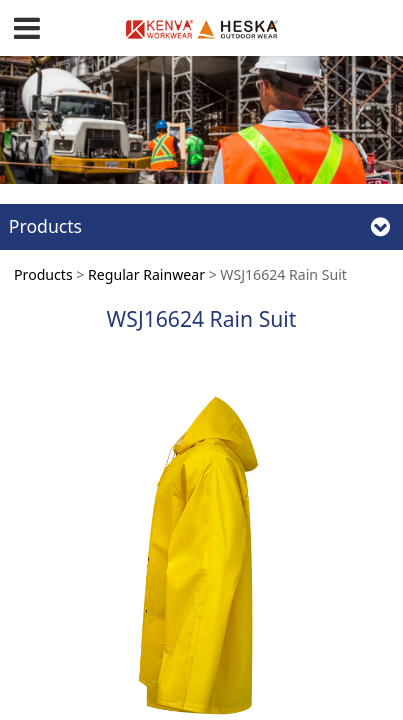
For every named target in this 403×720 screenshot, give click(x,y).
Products (43, 274)
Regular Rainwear (146, 274)
